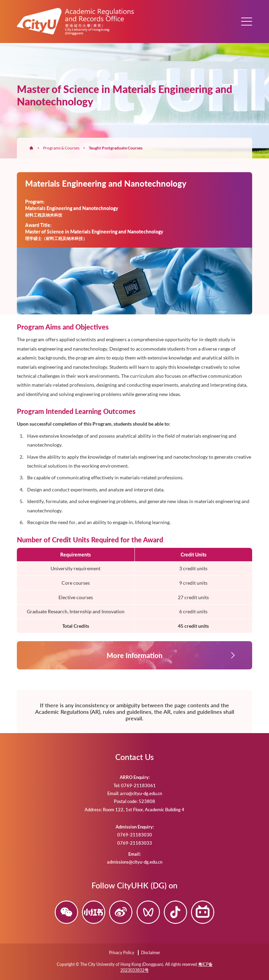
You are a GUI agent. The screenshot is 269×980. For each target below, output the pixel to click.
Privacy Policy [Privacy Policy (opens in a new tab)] (122, 953)
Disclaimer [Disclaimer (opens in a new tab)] (150, 953)
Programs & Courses (61, 148)
